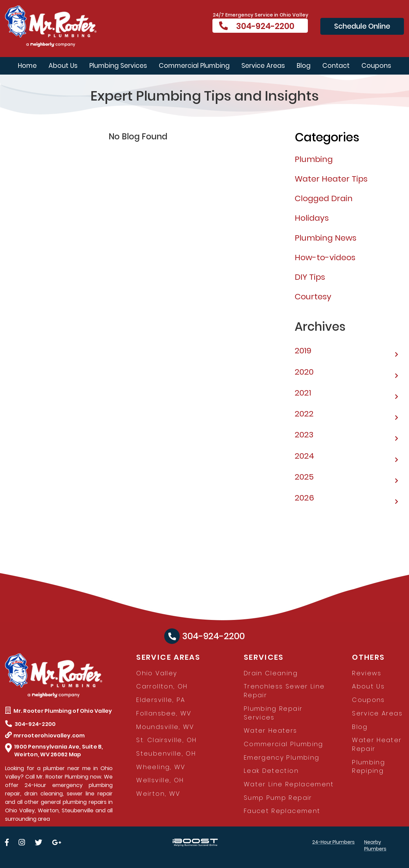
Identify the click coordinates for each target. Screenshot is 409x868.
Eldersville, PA (161, 700)
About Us (63, 66)
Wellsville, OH (160, 780)
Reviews (367, 673)
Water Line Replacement (289, 784)
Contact (336, 66)
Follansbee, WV (164, 713)
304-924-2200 (257, 26)
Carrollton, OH (162, 686)
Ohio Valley (157, 673)
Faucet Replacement (282, 811)
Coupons (376, 66)
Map (75, 754)
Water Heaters (271, 730)
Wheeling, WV (161, 767)
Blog (304, 66)
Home (27, 66)
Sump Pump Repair (278, 798)
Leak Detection (271, 771)
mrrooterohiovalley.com (45, 736)
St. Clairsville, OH (166, 740)
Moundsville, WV (165, 727)
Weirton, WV (158, 794)
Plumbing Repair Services (273, 713)
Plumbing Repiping (369, 767)
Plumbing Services (118, 66)
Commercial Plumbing (194, 66)
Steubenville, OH (166, 753)
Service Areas (263, 66)
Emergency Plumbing (282, 757)
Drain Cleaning (271, 673)
